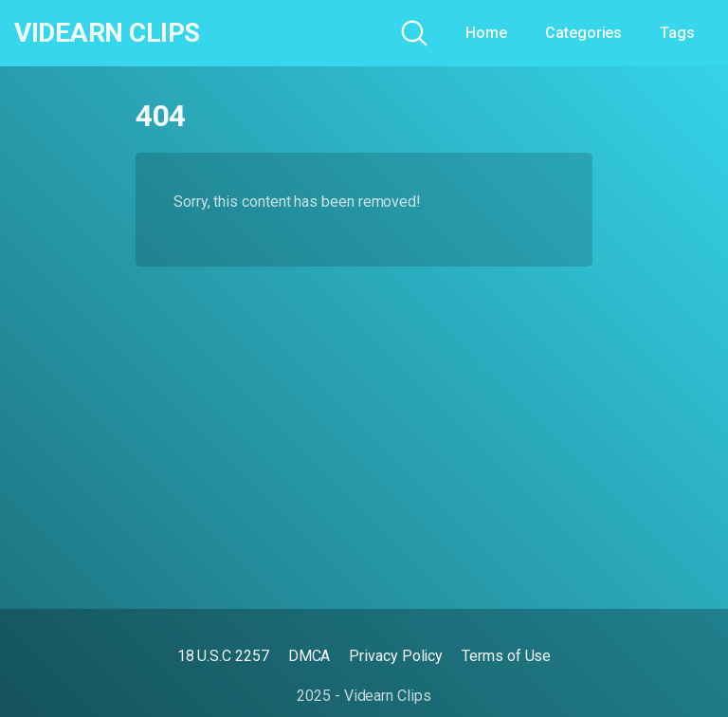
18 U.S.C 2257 (223, 656)
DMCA (309, 656)
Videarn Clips (107, 33)
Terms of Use (506, 656)
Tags (677, 33)
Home (486, 33)
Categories (583, 33)
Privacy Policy (396, 656)
